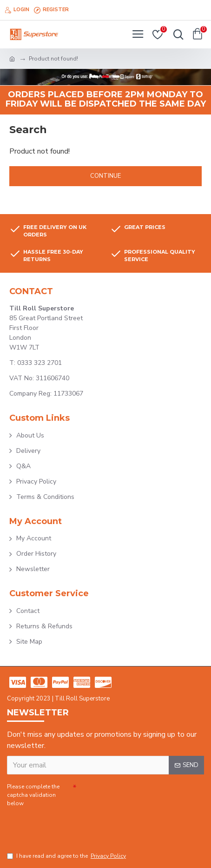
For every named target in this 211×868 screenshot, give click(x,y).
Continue (105, 176)
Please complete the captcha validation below (33, 795)
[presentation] (72, 825)
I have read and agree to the (67, 856)
